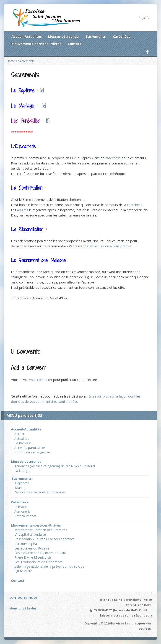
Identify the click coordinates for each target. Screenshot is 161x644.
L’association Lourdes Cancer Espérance (44, 539)
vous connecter (41, 380)
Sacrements (96, 36)
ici (42, 91)
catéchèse (113, 158)
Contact (74, 44)
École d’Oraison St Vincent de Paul (40, 553)
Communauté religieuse (32, 452)
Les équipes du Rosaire (32, 548)
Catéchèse (122, 36)
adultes (23, 210)
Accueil (19, 434)
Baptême (22, 483)
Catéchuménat (25, 516)
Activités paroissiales (30, 448)
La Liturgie (22, 471)
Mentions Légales (23, 608)
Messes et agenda (63, 36)
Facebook (147, 52)
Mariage (21, 488)
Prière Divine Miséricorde (33, 557)
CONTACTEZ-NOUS (23, 598)
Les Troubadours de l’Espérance (39, 562)
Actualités (22, 439)
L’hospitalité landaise (30, 534)
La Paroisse (23, 443)
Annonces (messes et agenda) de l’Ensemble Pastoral (55, 466)
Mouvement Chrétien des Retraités (41, 530)
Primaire (21, 507)
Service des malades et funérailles (40, 492)
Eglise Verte (23, 571)
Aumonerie (22, 511)
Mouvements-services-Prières (36, 44)
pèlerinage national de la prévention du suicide (49, 566)
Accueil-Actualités (27, 36)
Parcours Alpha (26, 544)
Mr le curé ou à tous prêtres (110, 246)
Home (11, 61)
